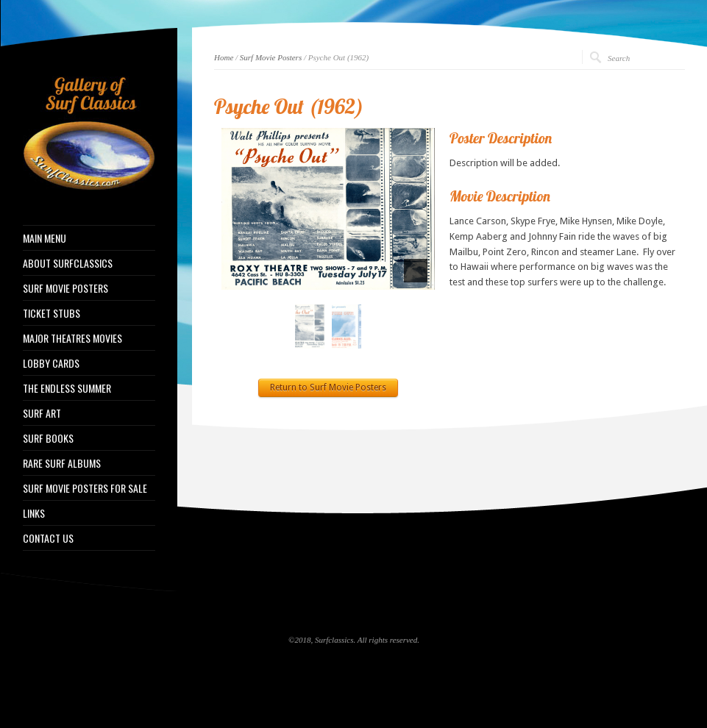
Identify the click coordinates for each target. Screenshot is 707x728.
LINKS (34, 513)
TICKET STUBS (51, 313)
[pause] (416, 271)
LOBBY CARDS (51, 363)
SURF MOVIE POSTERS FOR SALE (85, 488)
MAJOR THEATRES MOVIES (72, 338)
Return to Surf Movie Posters (328, 388)
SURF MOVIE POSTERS (65, 288)
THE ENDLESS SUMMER (67, 388)
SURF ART (42, 413)
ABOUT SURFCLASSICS (68, 263)
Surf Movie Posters (271, 57)
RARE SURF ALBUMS (62, 463)
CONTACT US (48, 538)
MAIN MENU (45, 238)
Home (224, 57)
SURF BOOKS (48, 438)
